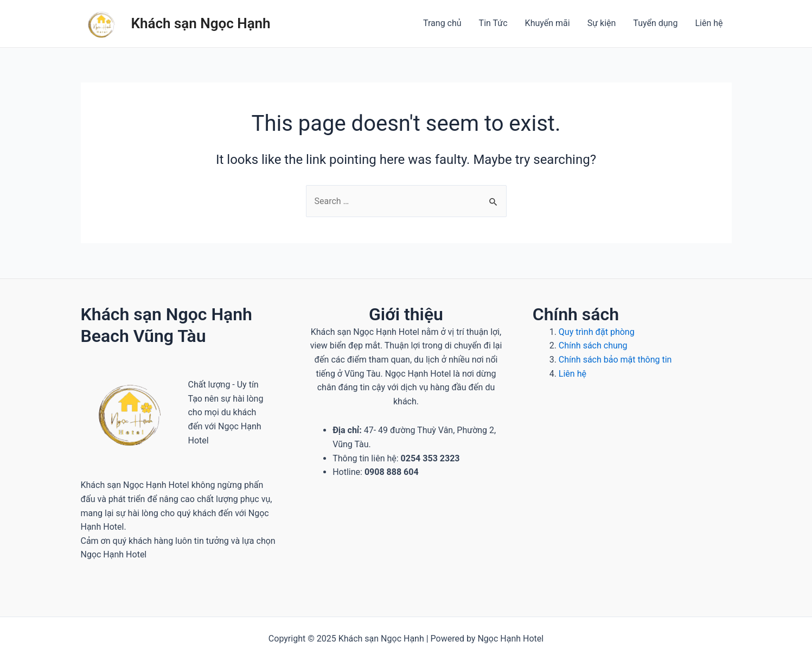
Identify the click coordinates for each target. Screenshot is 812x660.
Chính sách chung (593, 345)
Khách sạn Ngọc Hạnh (201, 23)
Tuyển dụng (655, 23)
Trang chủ (442, 23)
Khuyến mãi (548, 23)
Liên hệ (709, 23)
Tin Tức (493, 23)
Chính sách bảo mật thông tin (616, 360)
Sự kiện (602, 23)
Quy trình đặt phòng (597, 332)
